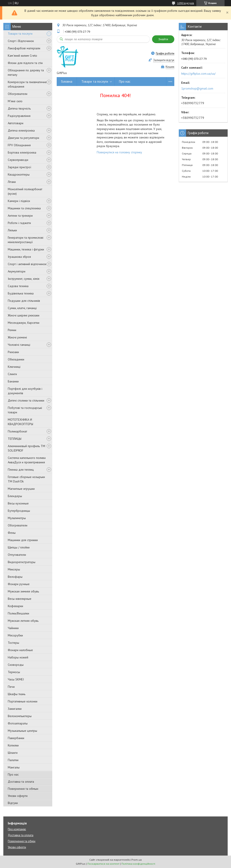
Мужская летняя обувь (23, 621)
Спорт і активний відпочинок (27, 264)
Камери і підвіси (19, 201)
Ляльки (12, 230)
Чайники (13, 628)
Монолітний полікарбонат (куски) (25, 191)
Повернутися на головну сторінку (119, 152)
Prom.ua (137, 860)
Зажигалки (15, 709)
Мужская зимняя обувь (23, 591)
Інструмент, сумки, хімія (24, 279)
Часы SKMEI (16, 679)
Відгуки (13, 803)
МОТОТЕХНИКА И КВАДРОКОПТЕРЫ (20, 422)
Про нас (13, 774)
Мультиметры (17, 518)
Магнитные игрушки (21, 489)
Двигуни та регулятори (23, 138)
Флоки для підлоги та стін (25, 63)
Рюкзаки (13, 352)
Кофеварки (15, 606)
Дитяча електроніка (21, 130)
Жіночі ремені (17, 337)
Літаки (12, 182)
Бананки (13, 381)
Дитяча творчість (19, 108)
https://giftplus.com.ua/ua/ (198, 74)
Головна (67, 81)
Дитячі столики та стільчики (26, 400)
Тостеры (13, 643)
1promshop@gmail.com (197, 88)
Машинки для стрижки (23, 540)
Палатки (13, 760)
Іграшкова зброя (19, 257)
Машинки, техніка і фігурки (26, 249)
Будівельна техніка (21, 293)
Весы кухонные (18, 503)
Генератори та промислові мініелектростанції (26, 240)
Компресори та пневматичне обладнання (27, 84)
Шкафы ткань (17, 694)
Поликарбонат (17, 431)
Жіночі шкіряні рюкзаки (24, 315)
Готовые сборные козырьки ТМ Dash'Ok (26, 479)
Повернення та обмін (22, 841)
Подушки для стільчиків (24, 301)
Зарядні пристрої (19, 167)
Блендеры (15, 496)
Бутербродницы (19, 511)
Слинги (12, 374)
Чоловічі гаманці (19, 345)
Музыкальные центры (22, 731)
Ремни (12, 330)
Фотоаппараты (18, 723)
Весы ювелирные (20, 599)
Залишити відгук (164, 60)
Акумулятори (17, 271)
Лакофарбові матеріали (24, 48)
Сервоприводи (18, 160)
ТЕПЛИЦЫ (15, 439)
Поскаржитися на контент (103, 864)
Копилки (13, 745)
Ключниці (14, 367)
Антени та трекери (20, 216)
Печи (11, 687)
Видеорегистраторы (22, 562)
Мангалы (14, 767)
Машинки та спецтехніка (24, 208)
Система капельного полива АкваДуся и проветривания (27, 460)
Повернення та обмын (23, 789)
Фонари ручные (19, 584)
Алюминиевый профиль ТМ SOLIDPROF (26, 448)
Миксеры (14, 569)
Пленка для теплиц (21, 470)
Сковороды (16, 665)
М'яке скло (15, 101)
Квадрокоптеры (19, 174)
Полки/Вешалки (18, 613)
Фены (12, 533)
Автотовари (16, 123)
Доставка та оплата (21, 782)
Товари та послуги (20, 34)
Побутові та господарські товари (25, 410)
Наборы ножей (18, 657)
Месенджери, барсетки (24, 323)
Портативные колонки (23, 701)
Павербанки (16, 738)
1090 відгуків (186, 3)
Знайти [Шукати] (163, 39)
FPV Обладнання (19, 145)
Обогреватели (18, 94)
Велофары (15, 577)
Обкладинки (16, 359)
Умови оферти (18, 796)
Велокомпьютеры (20, 716)
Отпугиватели (17, 555)
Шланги (13, 753)
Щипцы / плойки (19, 547)
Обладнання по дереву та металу (26, 72)
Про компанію (17, 829)
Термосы (14, 672)
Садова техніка (18, 286)
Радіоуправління (19, 116)
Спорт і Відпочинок (21, 41)
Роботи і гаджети (19, 223)
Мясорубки (15, 635)
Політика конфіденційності (138, 864)
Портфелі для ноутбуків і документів (25, 391)
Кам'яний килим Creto (22, 56)
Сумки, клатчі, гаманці (22, 308)
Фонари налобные (20, 650)
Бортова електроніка (22, 152)
